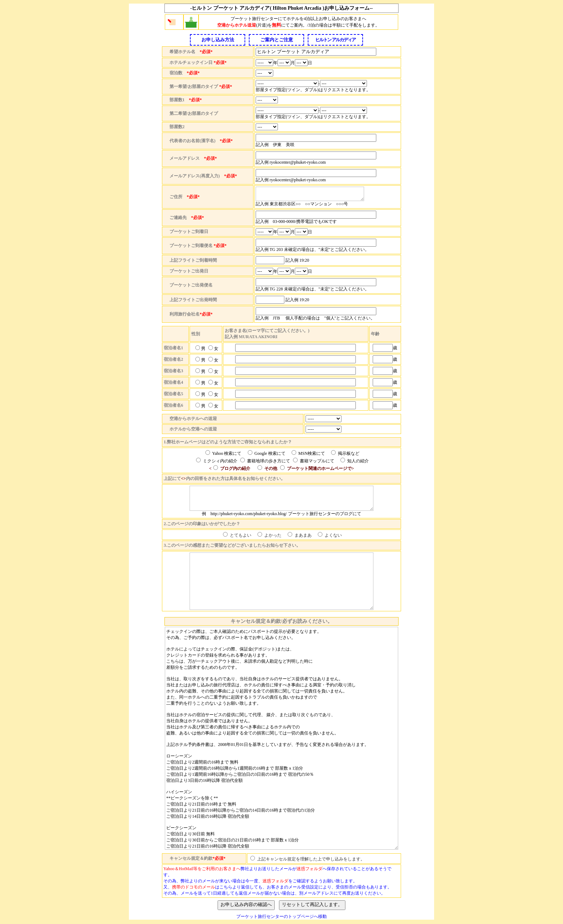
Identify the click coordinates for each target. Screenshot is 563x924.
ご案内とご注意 (277, 40)
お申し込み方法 (218, 40)
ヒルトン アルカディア (335, 40)
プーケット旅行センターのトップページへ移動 (281, 916)
